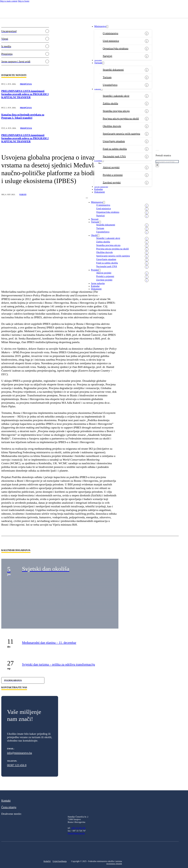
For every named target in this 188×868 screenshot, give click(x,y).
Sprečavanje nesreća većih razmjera (121, 134)
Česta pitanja (9, 807)
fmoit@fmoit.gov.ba (76, 833)
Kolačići (47, 861)
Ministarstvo (100, 26)
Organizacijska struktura (116, 48)
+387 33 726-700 (78, 828)
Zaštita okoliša (110, 103)
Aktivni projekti (111, 167)
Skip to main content (9, 1)
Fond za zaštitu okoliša (115, 149)
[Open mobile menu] (87, 198)
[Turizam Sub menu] (103, 63)
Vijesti (23, 195)
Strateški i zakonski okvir (116, 96)
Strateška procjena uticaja (116, 111)
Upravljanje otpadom (114, 141)
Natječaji (107, 56)
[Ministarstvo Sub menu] (107, 27)
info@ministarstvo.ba (20, 753)
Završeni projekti (112, 183)
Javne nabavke (101, 187)
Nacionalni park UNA (114, 156)
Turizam (98, 63)
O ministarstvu (110, 33)
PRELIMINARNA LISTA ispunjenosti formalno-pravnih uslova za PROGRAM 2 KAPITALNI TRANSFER (25, 138)
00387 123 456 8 (17, 765)
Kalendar (99, 189)
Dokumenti (100, 192)
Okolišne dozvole (112, 126)
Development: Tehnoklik (114, 864)
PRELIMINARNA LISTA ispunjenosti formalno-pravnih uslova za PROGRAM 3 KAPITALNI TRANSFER (25, 94)
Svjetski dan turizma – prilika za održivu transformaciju (58, 664)
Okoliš (97, 89)
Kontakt (6, 800)
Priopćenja (26, 84)
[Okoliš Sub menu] (102, 89)
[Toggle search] (157, 150)
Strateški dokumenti (113, 70)
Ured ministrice (111, 41)
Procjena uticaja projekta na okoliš (121, 119)
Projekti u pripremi (113, 175)
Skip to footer (24, 1)
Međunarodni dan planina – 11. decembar (49, 643)
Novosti (98, 60)
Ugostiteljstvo (110, 85)
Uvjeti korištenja (60, 861)
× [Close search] (157, 165)
